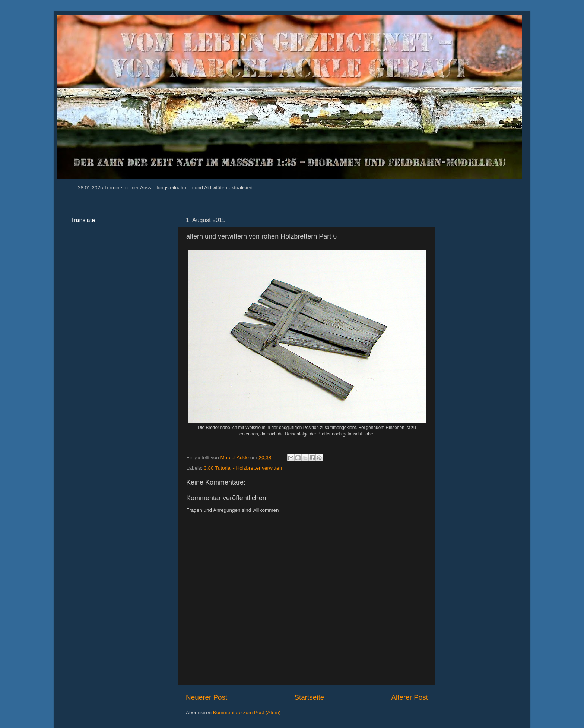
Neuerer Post (207, 697)
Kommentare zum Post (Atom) (247, 713)
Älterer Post (410, 697)
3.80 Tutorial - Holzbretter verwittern (244, 468)
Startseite (309, 697)
